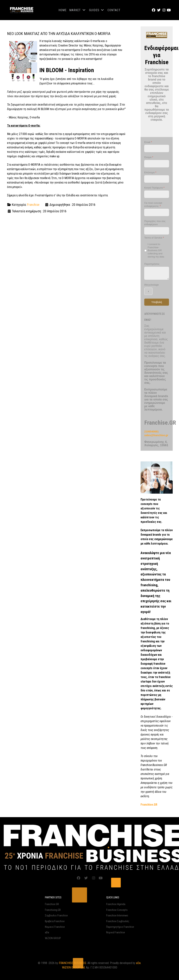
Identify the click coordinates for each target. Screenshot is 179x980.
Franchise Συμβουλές (118, 921)
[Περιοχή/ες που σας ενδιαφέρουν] (157, 231)
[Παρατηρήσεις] (157, 273)
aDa (47, 932)
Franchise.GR (52, 904)
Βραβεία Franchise (55, 921)
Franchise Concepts (117, 910)
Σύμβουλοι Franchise (56, 916)
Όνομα (149, 157)
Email (148, 142)
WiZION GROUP (53, 938)
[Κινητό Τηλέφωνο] (157, 194)
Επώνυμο (150, 172)
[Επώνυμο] (157, 179)
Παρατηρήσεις (152, 264)
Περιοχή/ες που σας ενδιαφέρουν (155, 223)
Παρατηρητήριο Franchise (120, 927)
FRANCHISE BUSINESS (73, 963)
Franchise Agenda (116, 904)
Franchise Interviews (117, 916)
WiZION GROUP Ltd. (74, 967)
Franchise (33, 205)
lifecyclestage (152, 285)
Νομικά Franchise (116, 932)
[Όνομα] (157, 164)
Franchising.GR (53, 910)
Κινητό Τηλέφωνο (154, 188)
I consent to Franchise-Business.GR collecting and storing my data (156, 251)
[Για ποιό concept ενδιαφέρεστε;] (157, 212)
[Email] (157, 148)
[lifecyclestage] (148, 291)
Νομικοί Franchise (55, 927)
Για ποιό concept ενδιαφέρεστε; (153, 205)
